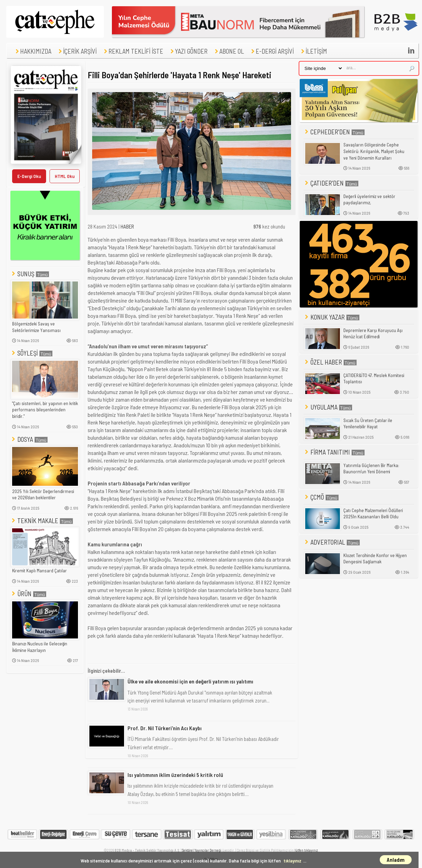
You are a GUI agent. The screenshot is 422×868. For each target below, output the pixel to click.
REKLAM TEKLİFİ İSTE (133, 51)
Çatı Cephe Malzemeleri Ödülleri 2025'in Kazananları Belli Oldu (373, 514)
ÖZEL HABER (330, 362)
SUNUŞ (30, 274)
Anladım (396, 860)
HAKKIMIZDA (33, 51)
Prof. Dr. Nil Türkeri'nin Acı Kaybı (165, 728)
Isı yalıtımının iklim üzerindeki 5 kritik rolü (175, 775)
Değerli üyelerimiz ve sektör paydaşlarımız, (369, 200)
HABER (127, 226)
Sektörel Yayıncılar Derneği (202, 850)
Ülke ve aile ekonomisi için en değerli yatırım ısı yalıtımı (190, 681)
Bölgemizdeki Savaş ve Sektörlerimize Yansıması (36, 327)
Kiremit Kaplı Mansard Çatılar (39, 571)
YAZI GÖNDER (188, 51)
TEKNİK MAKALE (42, 521)
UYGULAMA (328, 407)
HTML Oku (65, 176)
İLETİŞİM (313, 51)
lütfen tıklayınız (306, 850)
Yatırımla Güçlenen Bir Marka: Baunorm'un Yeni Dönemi (371, 469)
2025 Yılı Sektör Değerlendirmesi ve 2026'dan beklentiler (43, 495)
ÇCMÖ (321, 497)
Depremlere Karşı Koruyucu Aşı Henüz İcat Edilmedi (373, 334)
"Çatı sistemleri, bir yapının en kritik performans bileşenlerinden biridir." (45, 410)
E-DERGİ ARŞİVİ (272, 51)
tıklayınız (292, 861)
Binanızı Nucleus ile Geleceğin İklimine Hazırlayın (40, 647)
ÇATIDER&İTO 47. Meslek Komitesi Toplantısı (374, 379)
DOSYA (29, 439)
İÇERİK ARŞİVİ (77, 51)
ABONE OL (228, 51)
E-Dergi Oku (29, 176)
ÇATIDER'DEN (331, 183)
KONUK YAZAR (332, 317)
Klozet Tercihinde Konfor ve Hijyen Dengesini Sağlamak (375, 559)
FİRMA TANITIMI (334, 452)
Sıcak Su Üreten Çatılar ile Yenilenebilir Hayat (368, 424)
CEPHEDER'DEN (334, 132)
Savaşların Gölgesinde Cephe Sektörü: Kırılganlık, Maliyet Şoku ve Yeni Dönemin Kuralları (374, 151)
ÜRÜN (28, 594)
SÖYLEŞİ (32, 353)
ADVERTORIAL (332, 542)
